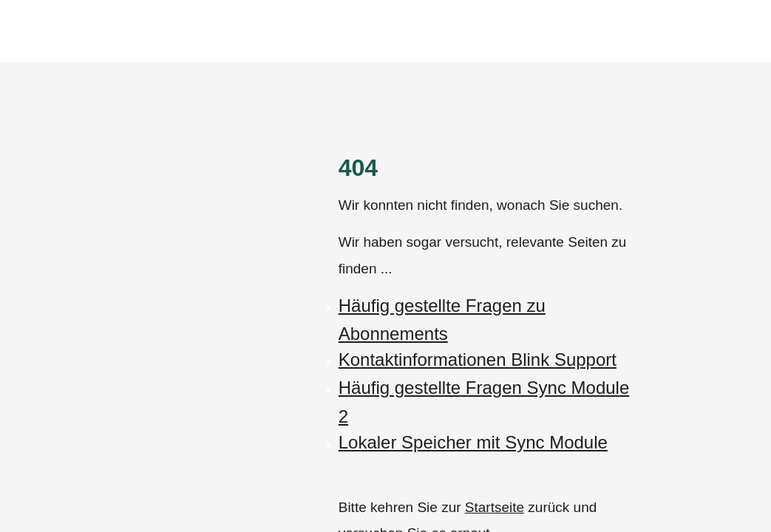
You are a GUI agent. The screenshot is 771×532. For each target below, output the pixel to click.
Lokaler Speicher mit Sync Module (473, 442)
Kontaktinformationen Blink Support (478, 359)
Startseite (495, 507)
